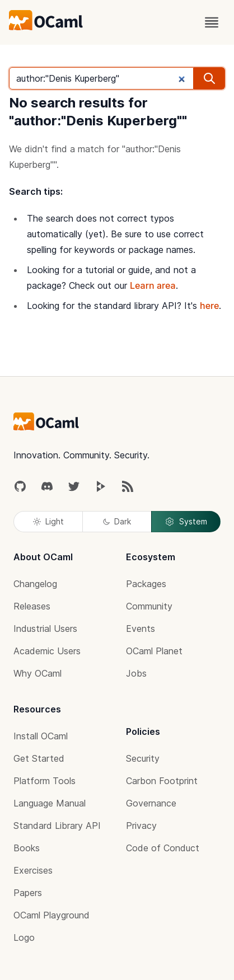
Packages (146, 584)
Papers (28, 893)
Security (143, 758)
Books (27, 848)
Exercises (33, 870)
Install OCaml (41, 736)
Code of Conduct (163, 848)
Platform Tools (45, 781)
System (186, 522)
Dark (117, 521)
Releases (32, 606)
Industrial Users (45, 629)
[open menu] (212, 22)
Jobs (136, 673)
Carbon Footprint (162, 781)
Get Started (39, 758)
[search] (209, 78)
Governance (151, 803)
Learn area (153, 285)
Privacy (141, 826)
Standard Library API (57, 826)
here (209, 306)
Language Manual (50, 803)
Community (149, 606)
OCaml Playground (52, 915)
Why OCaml (38, 673)
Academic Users (47, 651)
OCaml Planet (154, 651)
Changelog (35, 584)
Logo (24, 937)
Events (141, 629)
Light (48, 521)
